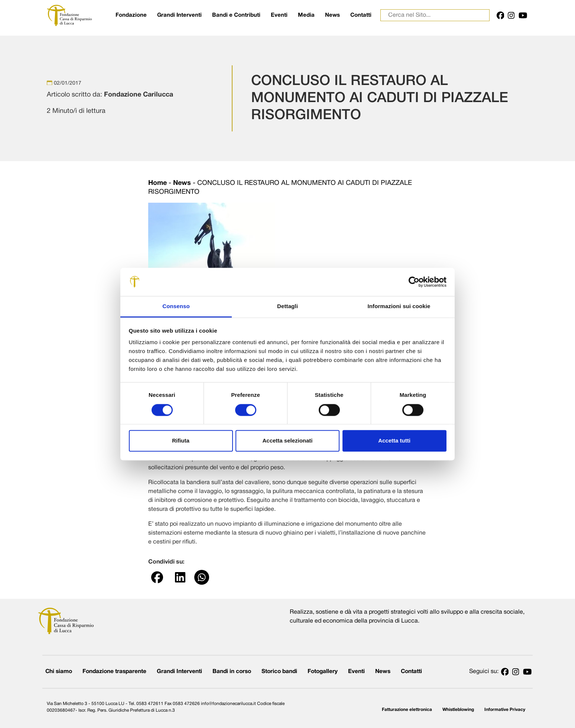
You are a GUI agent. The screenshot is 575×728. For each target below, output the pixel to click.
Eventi (279, 15)
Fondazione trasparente (114, 672)
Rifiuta (181, 441)
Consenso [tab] (176, 306)
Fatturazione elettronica (407, 710)
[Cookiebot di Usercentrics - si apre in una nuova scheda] (414, 282)
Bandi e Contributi (236, 15)
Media (306, 15)
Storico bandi (279, 672)
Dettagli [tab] (287, 306)
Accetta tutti (394, 441)
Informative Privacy (505, 710)
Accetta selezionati (287, 441)
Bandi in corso (232, 672)
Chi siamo (59, 672)
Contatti (361, 15)
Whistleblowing (458, 710)
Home (157, 183)
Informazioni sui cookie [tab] (399, 306)
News (332, 15)
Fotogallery (323, 672)
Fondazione (131, 15)
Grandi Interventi (179, 15)
